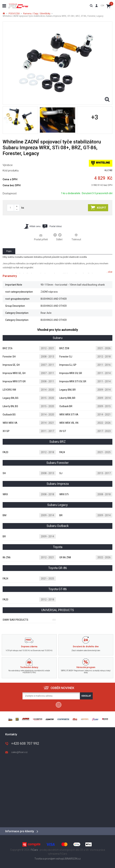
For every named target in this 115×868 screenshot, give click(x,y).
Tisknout (76, 237)
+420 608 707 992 (25, 743)
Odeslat (86, 696)
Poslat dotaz (52, 226)
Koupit (98, 208)
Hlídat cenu (32, 226)
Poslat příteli (41, 237)
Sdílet (58, 237)
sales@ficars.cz (19, 752)
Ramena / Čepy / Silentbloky (37, 14)
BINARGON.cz (73, 859)
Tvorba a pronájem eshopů (50, 859)
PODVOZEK (14, 14)
